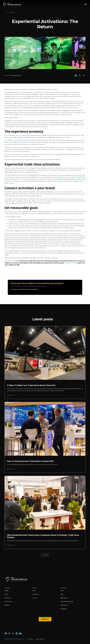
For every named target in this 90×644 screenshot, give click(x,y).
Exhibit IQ (7, 605)
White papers (64, 598)
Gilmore (61, 177)
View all (45, 555)
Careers (35, 598)
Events (6, 594)
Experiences (8, 598)
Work (34, 591)
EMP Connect (64, 605)
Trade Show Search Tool (67, 601)
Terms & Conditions (40, 639)
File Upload (63, 609)
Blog (62, 594)
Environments (8, 601)
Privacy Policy (30, 639)
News (62, 591)
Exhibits (7, 591)
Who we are (36, 594)
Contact (45, 619)
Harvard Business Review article (22, 140)
